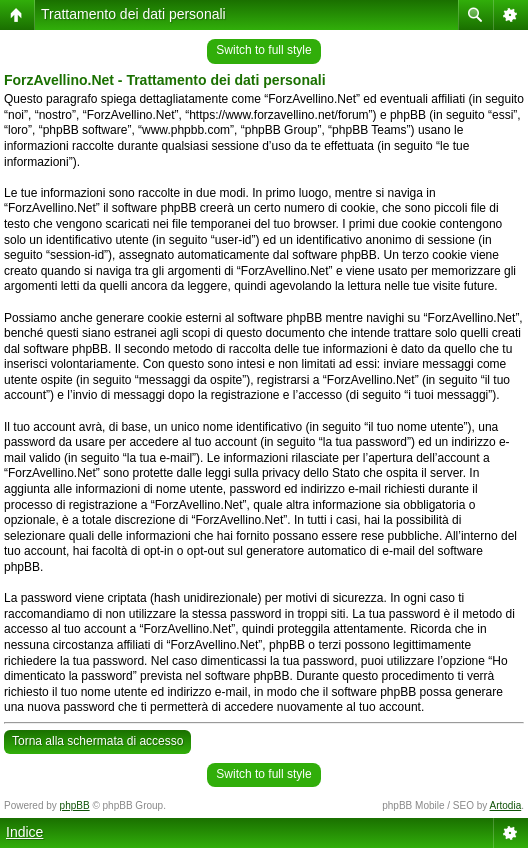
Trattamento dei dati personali (133, 14)
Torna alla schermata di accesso (97, 741)
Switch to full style (263, 50)
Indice (24, 832)
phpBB (75, 805)
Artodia (506, 805)
